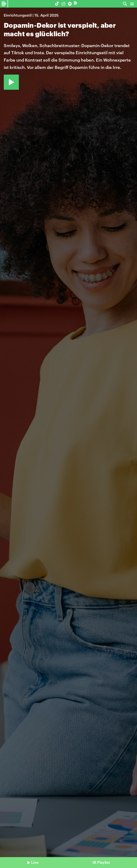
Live (35, 862)
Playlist (104, 862)
